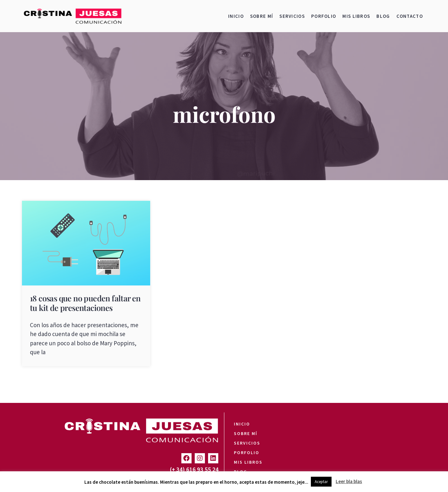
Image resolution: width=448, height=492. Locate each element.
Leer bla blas (349, 481)
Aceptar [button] (321, 482)
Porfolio (324, 16)
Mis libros (356, 16)
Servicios (292, 16)
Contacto (410, 16)
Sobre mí (262, 16)
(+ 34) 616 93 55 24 (194, 469)
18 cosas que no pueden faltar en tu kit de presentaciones (85, 303)
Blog (383, 16)
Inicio (236, 16)
